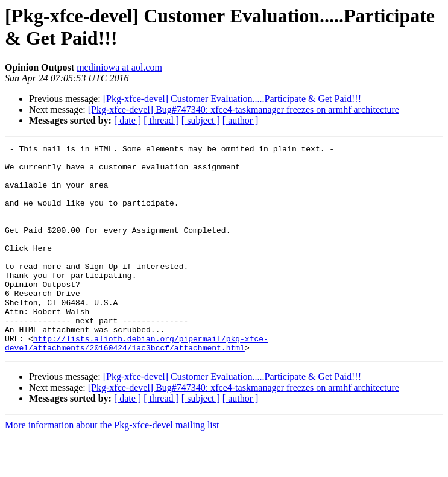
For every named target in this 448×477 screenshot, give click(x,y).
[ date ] (128, 120)
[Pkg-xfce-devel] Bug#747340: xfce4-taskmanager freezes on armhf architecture (244, 109)
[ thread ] (161, 120)
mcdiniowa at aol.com (119, 67)
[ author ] (241, 120)
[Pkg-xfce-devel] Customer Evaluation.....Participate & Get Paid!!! (232, 99)
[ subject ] (201, 120)
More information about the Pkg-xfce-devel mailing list (112, 466)
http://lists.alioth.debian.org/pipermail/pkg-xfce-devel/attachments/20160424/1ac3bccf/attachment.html (137, 384)
